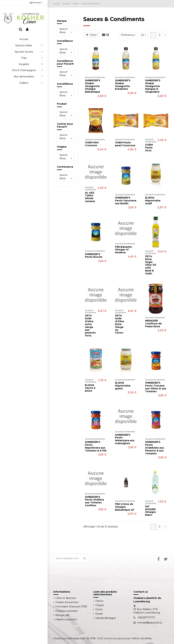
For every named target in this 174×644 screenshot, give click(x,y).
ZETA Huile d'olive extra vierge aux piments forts (90, 326)
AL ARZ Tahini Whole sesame (90, 197)
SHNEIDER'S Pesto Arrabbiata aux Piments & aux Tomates (155, 448)
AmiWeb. (147, 638)
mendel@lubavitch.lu (150, 623)
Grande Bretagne (106, 618)
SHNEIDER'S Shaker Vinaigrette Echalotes (123, 85)
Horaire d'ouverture (67, 602)
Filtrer (92, 35)
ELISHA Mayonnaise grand (123, 386)
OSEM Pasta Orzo (149, 148)
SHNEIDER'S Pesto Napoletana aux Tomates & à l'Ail (96, 446)
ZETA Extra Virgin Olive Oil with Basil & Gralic (151, 265)
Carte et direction (66, 598)
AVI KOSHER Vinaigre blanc (150, 511)
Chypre (100, 605)
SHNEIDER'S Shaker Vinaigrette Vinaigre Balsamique (93, 86)
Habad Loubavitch (66, 619)
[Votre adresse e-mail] (67, 558)
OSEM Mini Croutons (92, 144)
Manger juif (62, 615)
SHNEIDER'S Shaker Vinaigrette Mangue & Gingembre (153, 86)
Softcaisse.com (76, 638)
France (99, 601)
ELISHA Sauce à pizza (90, 388)
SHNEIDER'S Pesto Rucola (94, 256)
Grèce (99, 609)
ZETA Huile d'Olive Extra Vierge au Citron (120, 324)
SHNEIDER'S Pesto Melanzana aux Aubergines (125, 439)
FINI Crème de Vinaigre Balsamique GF (125, 507)
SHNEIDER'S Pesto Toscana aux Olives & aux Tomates (156, 387)
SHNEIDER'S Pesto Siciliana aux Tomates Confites (94, 501)
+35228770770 (146, 618)
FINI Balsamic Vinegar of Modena (124, 250)
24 (144, 35)
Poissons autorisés (66, 611)
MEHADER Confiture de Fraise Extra (153, 324)
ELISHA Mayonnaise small (153, 201)
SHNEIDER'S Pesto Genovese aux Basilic (126, 201)
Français (37, 2)
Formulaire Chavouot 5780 (71, 607)
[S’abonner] (84, 558)
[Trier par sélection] (128, 35)
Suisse (99, 614)
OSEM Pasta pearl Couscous (125, 144)
